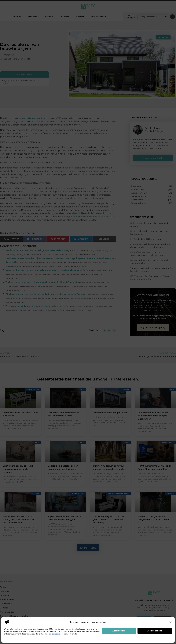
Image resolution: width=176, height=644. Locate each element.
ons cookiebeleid (55, 634)
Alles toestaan (119, 631)
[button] (170, 622)
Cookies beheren (155, 631)
